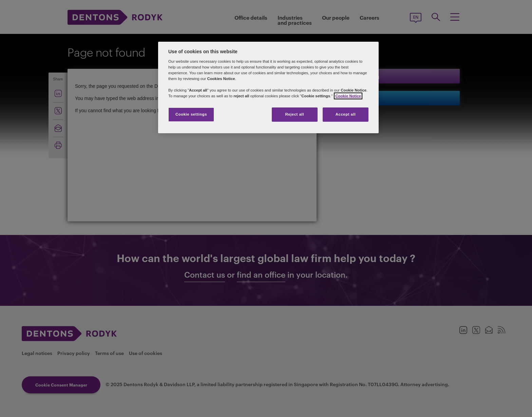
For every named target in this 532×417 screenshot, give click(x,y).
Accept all (346, 114)
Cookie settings (191, 114)
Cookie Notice (348, 96)
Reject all (294, 114)
